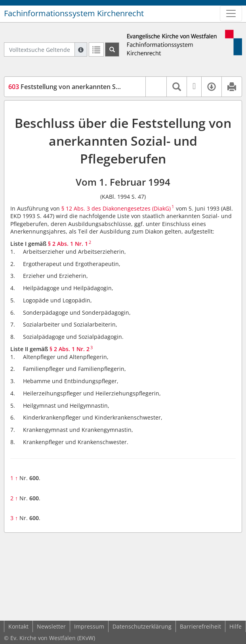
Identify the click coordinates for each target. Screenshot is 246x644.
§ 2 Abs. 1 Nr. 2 (70, 349)
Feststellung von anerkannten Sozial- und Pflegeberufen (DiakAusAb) (118, 87)
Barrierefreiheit (200, 626)
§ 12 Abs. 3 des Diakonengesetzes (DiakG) (116, 208)
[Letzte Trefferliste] (96, 49)
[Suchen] (112, 49)
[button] (156, 87)
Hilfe (236, 626)
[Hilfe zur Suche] (81, 49)
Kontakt (18, 626)
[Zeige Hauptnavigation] (231, 13)
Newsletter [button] (51, 626)
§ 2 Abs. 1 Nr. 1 (68, 244)
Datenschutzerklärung (142, 626)
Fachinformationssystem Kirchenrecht (74, 13)
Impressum (89, 626)
